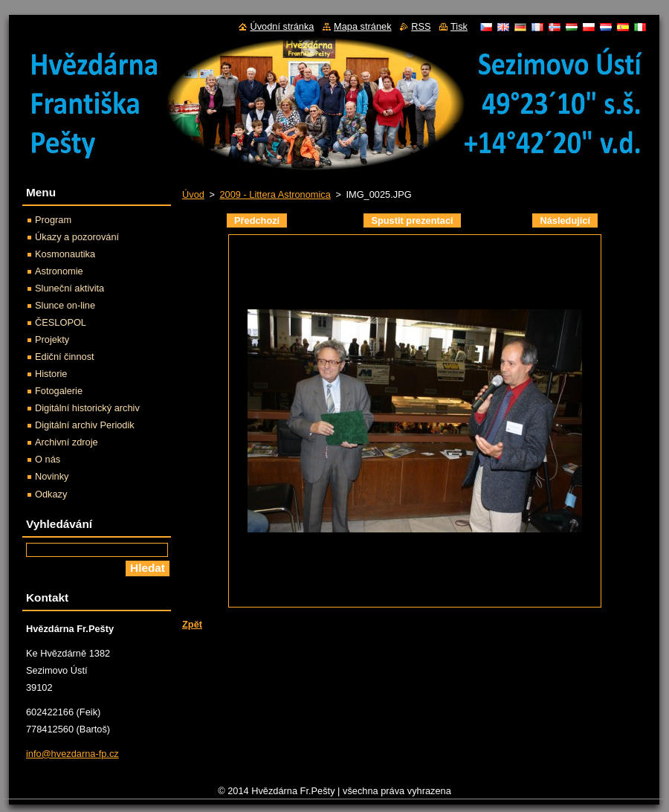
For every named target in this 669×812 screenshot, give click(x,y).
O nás (48, 459)
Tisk (459, 26)
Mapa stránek (363, 26)
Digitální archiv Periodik (85, 425)
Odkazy (51, 494)
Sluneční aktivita (70, 288)
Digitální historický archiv (87, 408)
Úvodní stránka (282, 26)
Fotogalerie (59, 391)
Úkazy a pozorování (77, 237)
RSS (421, 26)
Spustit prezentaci (412, 220)
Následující (565, 220)
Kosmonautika (65, 254)
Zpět (192, 624)
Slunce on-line (65, 305)
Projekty (52, 339)
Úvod (193, 194)
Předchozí (257, 220)
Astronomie (59, 271)
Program (53, 220)
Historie (51, 374)
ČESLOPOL (61, 322)
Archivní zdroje (67, 442)
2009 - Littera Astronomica (275, 194)
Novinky (52, 476)
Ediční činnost (65, 357)
